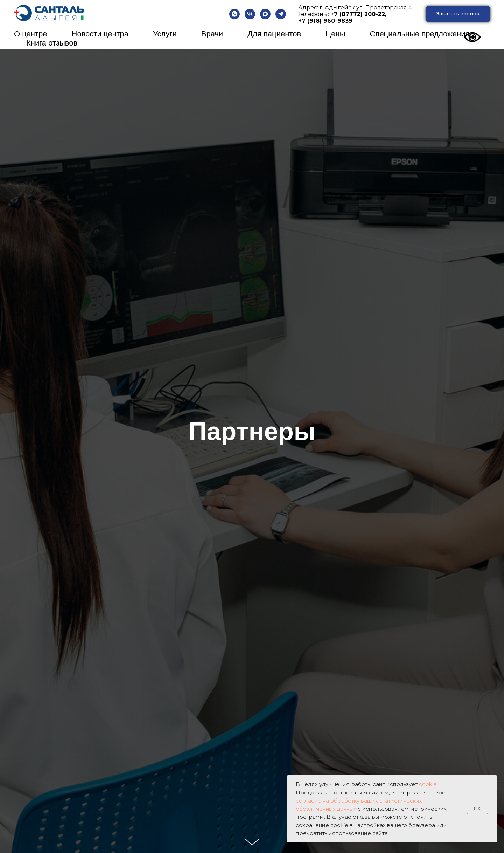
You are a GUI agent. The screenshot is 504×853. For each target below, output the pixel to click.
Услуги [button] (165, 34)
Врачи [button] (212, 34)
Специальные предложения (420, 34)
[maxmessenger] (265, 14)
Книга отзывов (52, 43)
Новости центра (100, 34)
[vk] (250, 14)
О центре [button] (31, 34)
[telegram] (281, 14)
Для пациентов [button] (274, 34)
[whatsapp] (234, 14)
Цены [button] (335, 34)
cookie (428, 784)
